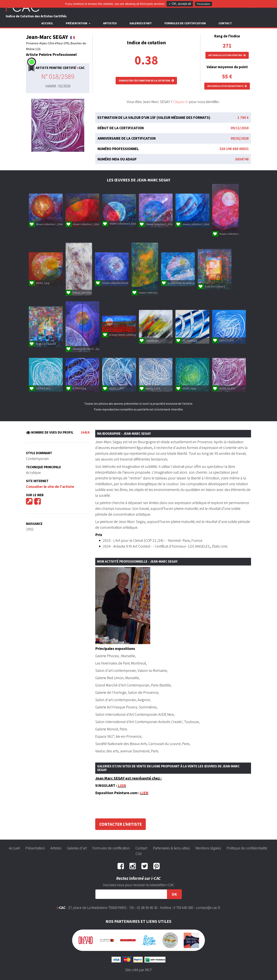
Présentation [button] (77, 23)
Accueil (47, 23)
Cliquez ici (181, 102)
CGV (139, 854)
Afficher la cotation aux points (227, 86)
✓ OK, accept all (180, 4)
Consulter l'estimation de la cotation (146, 81)
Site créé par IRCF (138, 970)
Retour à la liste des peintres (227, 55)
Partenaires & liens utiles (171, 848)
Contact (225, 23)
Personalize (204, 4)
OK (174, 894)
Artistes (110, 23)
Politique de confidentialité (247, 848)
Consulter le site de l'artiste (50, 486)
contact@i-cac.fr (208, 908)
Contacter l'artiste (121, 824)
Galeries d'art (141, 23)
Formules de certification (185, 23)
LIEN (122, 785)
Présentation (35, 848)
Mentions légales (208, 848)
